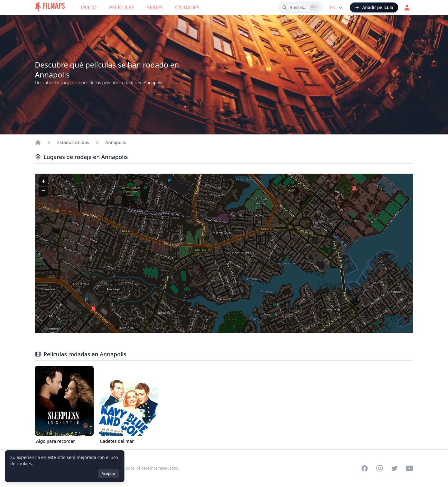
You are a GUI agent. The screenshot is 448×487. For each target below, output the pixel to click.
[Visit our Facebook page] (365, 468)
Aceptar (108, 473)
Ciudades (187, 7)
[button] (354, 190)
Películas (122, 7)
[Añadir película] (374, 7)
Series (155, 7)
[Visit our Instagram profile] (380, 468)
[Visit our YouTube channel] (409, 468)
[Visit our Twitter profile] (394, 468)
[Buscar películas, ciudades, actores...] (300, 7)
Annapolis (116, 142)
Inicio (89, 7)
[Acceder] (407, 7)
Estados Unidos (73, 142)
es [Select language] (337, 8)
